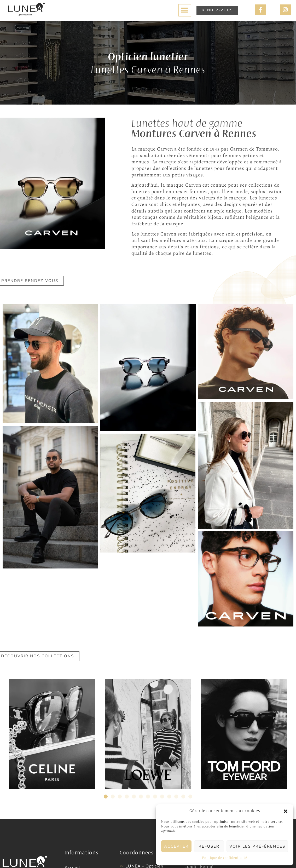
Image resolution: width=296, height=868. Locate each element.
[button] (286, 811)
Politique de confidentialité (225, 858)
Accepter (176, 846)
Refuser (209, 846)
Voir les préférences (257, 846)
